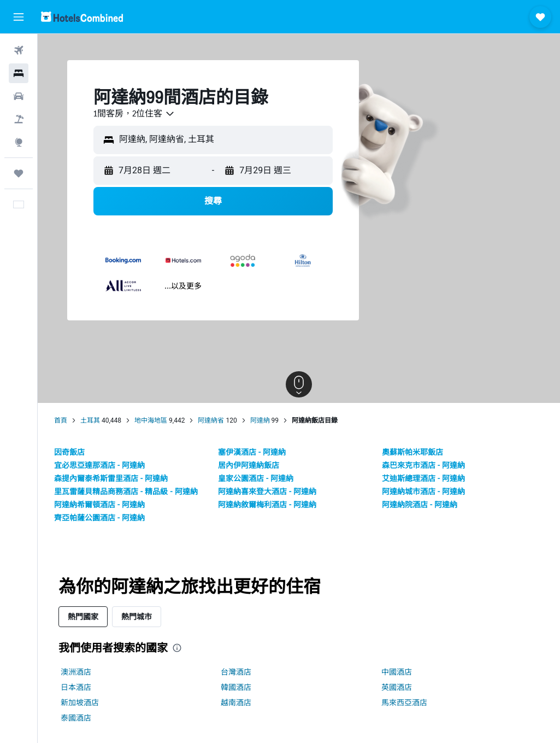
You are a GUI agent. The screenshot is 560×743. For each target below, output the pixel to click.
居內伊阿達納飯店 (249, 465)
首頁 (61, 420)
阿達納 (260, 420)
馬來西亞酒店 (404, 703)
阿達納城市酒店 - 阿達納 (423, 492)
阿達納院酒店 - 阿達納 (420, 505)
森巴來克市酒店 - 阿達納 (423, 465)
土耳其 (90, 420)
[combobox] (134, 114)
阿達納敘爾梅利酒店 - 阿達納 (267, 505)
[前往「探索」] (19, 142)
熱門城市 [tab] (137, 616)
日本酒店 (76, 687)
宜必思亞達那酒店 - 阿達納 (99, 465)
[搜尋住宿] (19, 73)
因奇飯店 (69, 452)
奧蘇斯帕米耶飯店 (412, 452)
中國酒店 (397, 672)
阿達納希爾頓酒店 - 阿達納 (99, 505)
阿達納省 (211, 420)
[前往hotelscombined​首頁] (82, 17)
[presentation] (177, 648)
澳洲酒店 (76, 672)
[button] (19, 17)
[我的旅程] (19, 173)
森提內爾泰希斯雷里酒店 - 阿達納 (111, 478)
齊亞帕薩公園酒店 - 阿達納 (99, 518)
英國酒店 (397, 687)
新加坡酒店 (80, 703)
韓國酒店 (236, 687)
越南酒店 (236, 703)
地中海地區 (151, 420)
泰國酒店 (76, 718)
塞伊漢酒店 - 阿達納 (252, 452)
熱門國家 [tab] (83, 616)
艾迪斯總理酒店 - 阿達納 (423, 478)
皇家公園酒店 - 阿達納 (256, 478)
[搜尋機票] (19, 50)
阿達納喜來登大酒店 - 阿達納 (267, 492)
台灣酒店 (236, 672)
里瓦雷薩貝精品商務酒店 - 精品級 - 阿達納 (126, 492)
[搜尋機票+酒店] (19, 119)
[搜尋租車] (19, 96)
